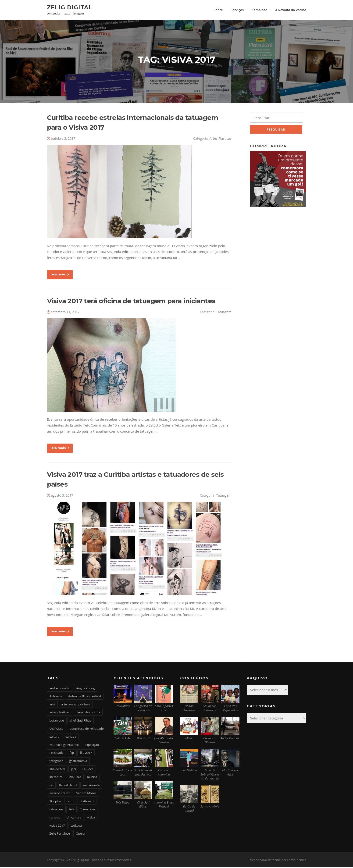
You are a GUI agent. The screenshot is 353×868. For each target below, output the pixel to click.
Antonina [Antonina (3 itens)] (56, 697)
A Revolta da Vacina (291, 10)
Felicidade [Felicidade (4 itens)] (57, 753)
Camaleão (259, 10)
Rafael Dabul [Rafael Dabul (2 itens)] (68, 786)
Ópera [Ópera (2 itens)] (80, 834)
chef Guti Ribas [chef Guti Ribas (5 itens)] (80, 721)
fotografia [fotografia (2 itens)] (56, 761)
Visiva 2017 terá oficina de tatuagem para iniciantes (131, 301)
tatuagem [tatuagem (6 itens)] (56, 810)
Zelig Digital (70, 7)
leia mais (60, 275)
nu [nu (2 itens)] (51, 786)
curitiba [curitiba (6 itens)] (71, 737)
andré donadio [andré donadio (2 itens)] (60, 689)
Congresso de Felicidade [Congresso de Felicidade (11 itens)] (86, 729)
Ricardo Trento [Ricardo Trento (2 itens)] (60, 794)
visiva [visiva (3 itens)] (91, 818)
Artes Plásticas (221, 139)
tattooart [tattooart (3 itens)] (88, 802)
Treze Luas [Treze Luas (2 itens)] (88, 810)
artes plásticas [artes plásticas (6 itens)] (60, 713)
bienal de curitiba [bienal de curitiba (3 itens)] (88, 713)
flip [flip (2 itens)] (72, 753)
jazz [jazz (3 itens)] (74, 769)
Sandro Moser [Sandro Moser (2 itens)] (86, 794)
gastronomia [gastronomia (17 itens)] (78, 761)
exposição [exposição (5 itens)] (92, 745)
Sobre (218, 10)
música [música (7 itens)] (92, 778)
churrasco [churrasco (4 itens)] (57, 729)
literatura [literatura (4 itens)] (56, 778)
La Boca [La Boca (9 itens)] (88, 769)
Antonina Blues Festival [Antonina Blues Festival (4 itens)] (85, 697)
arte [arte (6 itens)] (52, 705)
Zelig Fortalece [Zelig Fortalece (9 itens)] (60, 834)
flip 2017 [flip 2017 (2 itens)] (86, 753)
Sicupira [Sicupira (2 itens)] (55, 802)
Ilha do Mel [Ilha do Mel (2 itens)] (57, 769)
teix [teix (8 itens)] (71, 810)
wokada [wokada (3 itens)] (76, 826)
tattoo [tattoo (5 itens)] (71, 802)
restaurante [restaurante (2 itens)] (91, 786)
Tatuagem (224, 312)
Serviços (237, 10)
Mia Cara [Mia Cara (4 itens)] (75, 778)
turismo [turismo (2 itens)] (55, 818)
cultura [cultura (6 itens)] (55, 737)
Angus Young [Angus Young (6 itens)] (85, 689)
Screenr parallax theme (264, 861)
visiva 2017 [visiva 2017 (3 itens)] (57, 826)
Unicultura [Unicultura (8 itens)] (74, 818)
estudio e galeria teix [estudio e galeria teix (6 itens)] (64, 745)
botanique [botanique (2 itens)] (57, 721)
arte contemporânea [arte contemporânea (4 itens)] (76, 705)
